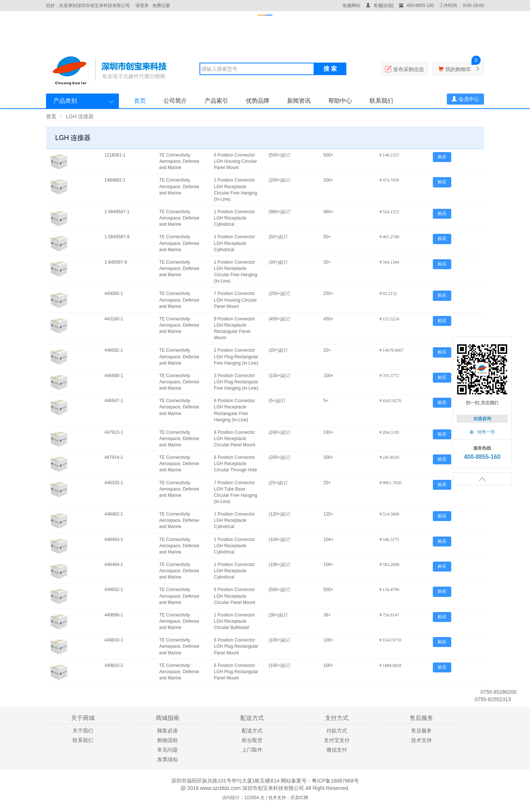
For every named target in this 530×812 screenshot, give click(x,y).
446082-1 (114, 350)
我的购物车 (458, 69)
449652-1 (114, 590)
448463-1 (114, 539)
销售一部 (482, 432)
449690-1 (114, 615)
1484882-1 (115, 180)
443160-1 (114, 319)
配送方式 (252, 731)
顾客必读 (167, 731)
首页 (140, 101)
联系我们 (381, 101)
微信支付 (337, 750)
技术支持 (421, 740)
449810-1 (114, 640)
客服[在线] (380, 6)
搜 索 (330, 69)
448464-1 (114, 565)
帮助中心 (340, 101)
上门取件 (252, 750)
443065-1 (114, 293)
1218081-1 (115, 155)
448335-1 (114, 483)
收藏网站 (351, 6)
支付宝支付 (337, 740)
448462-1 (114, 514)
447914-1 (114, 457)
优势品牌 (258, 101)
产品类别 (65, 101)
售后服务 (421, 731)
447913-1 (114, 432)
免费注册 (161, 6)
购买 (442, 157)
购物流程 (167, 740)
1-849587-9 (116, 262)
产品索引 (216, 101)
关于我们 (83, 731)
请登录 (142, 6)
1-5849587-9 (117, 237)
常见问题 (167, 750)
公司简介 (175, 101)
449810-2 (114, 665)
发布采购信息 (409, 69)
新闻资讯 (299, 101)
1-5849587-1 (117, 212)
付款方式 (337, 731)
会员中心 (465, 99)
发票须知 (167, 759)
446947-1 (114, 401)
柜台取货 (252, 740)
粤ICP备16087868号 (335, 781)
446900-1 (114, 376)
